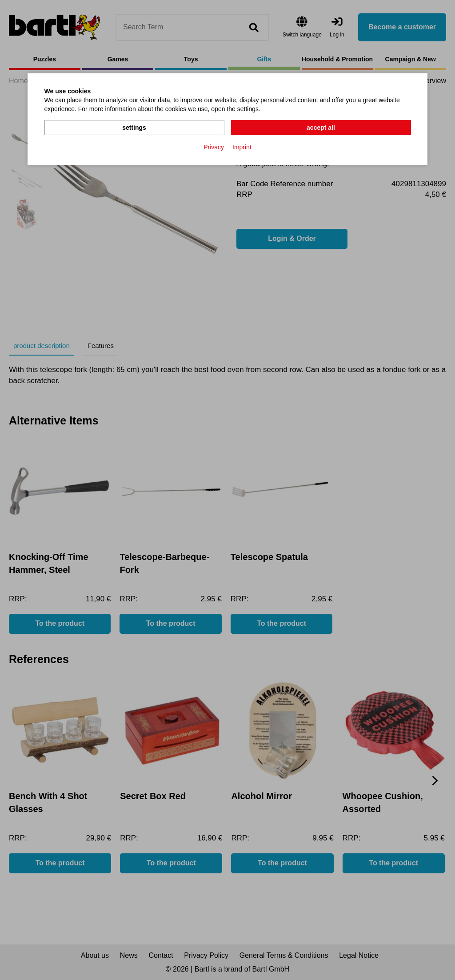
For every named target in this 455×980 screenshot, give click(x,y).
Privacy (214, 147)
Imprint (242, 147)
